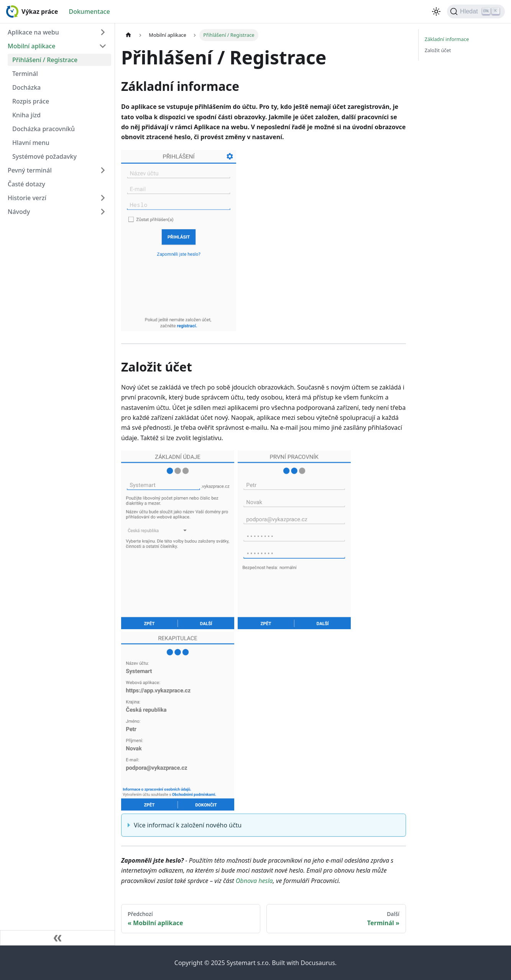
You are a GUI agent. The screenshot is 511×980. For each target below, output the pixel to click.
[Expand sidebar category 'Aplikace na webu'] (103, 32)
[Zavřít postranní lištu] (58, 938)
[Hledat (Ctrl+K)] (476, 12)
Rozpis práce (31, 101)
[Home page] (128, 35)
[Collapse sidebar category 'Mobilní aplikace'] (103, 46)
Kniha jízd (26, 115)
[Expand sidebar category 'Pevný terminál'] (103, 170)
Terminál (25, 74)
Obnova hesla (254, 881)
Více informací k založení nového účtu (188, 825)
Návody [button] (19, 212)
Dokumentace (89, 12)
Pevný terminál (30, 170)
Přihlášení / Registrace (45, 60)
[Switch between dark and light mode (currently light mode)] (436, 12)
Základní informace (447, 39)
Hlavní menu (31, 143)
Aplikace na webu (33, 32)
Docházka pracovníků (44, 129)
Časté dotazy (26, 184)
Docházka (26, 87)
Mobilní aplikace (31, 46)
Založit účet (438, 50)
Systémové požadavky (44, 156)
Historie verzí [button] (27, 198)
